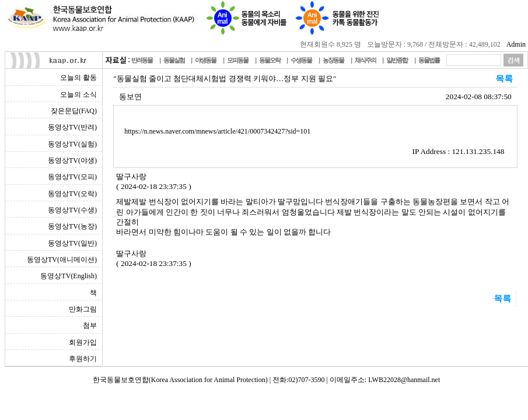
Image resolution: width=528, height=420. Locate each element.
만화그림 (83, 309)
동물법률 (429, 60)
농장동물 (333, 60)
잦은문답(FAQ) (74, 111)
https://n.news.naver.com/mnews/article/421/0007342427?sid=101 (217, 131)
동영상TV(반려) (72, 127)
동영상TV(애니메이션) (62, 260)
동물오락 (270, 60)
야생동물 (205, 60)
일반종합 (397, 60)
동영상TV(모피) (72, 177)
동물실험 (174, 60)
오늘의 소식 (78, 94)
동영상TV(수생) (72, 210)
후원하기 (83, 359)
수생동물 (301, 60)
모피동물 (237, 60)
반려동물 (142, 60)
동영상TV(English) (69, 276)
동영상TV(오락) (72, 194)
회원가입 (83, 342)
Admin (516, 44)
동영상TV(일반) (72, 243)
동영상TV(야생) (72, 160)
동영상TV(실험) (72, 144)
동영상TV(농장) (72, 226)
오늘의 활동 (78, 78)
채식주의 (365, 60)
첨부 (90, 325)
